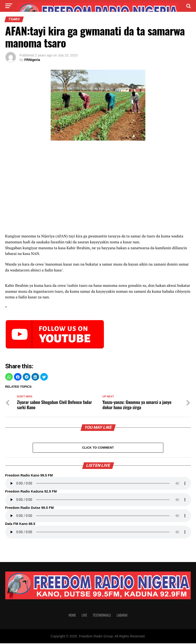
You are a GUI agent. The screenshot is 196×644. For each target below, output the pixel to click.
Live (84, 616)
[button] (9, 377)
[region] (98, 183)
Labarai (122, 616)
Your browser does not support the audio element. (98, 484)
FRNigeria (32, 60)
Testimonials (102, 616)
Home (72, 616)
